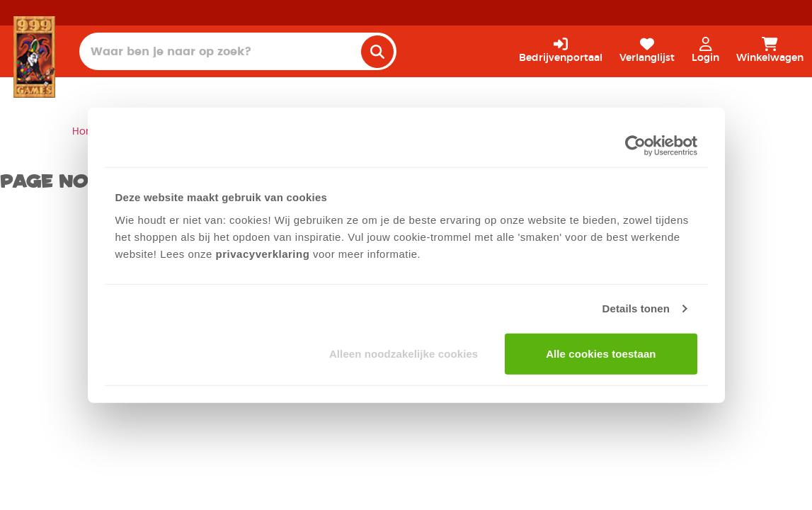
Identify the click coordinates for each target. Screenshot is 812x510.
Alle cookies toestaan (601, 353)
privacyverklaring (263, 253)
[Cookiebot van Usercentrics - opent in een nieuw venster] (635, 146)
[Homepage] (34, 57)
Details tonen (636, 308)
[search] (377, 52)
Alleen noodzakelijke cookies (404, 353)
